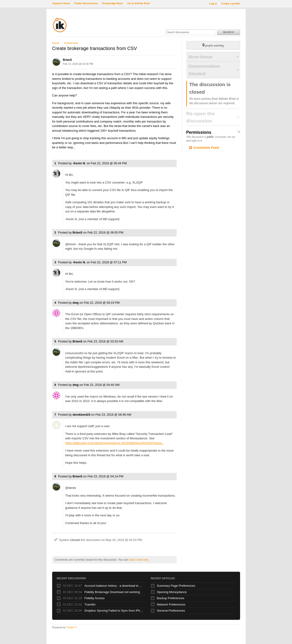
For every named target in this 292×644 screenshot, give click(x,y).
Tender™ (72, 627)
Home (56, 43)
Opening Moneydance (172, 592)
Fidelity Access (94, 598)
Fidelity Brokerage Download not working (112, 592)
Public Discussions (86, 3)
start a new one (139, 560)
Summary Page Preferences (176, 586)
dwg (76, 303)
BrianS (68, 60)
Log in (213, 4)
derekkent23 (82, 415)
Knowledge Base (113, 3)
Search (228, 32)
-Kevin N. (79, 163)
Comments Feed (206, 148)
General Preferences (171, 611)
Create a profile (230, 4)
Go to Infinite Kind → (140, 3)
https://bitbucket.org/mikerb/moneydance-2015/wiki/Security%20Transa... (115, 443)
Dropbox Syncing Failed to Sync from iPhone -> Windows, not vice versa (114, 611)
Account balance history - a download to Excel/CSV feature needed (114, 586)
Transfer (90, 604)
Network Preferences (171, 604)
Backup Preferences (171, 598)
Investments (71, 43)
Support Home (61, 3)
